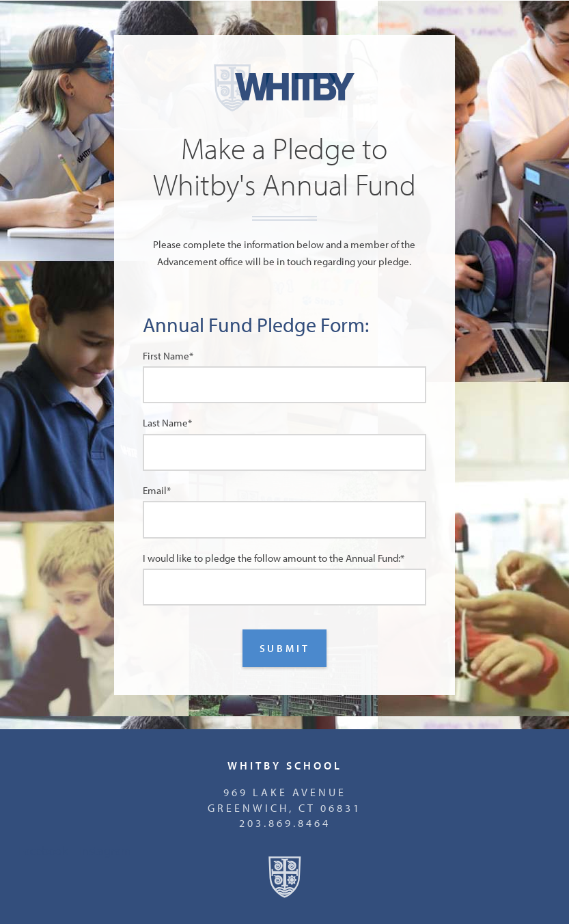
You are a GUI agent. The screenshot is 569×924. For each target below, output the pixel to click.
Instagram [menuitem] (105, 850)
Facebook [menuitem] (43, 850)
